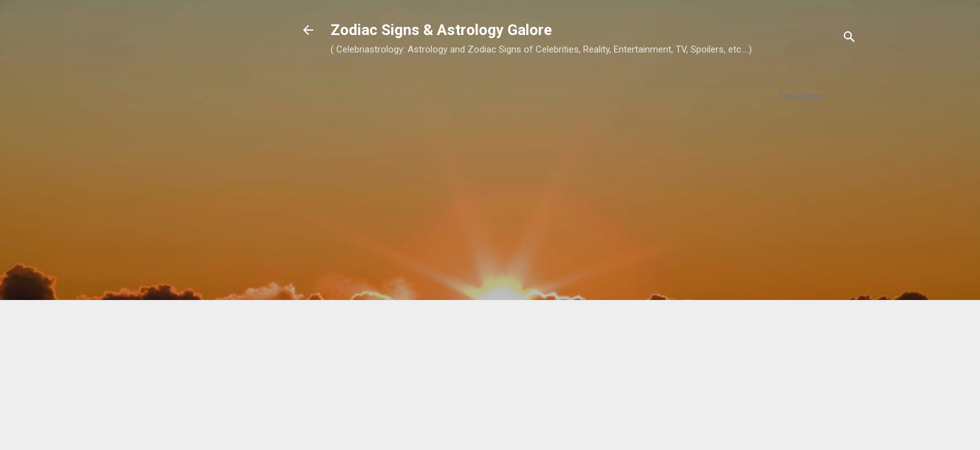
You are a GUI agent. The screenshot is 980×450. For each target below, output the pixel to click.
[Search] (849, 39)
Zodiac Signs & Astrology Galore (441, 30)
